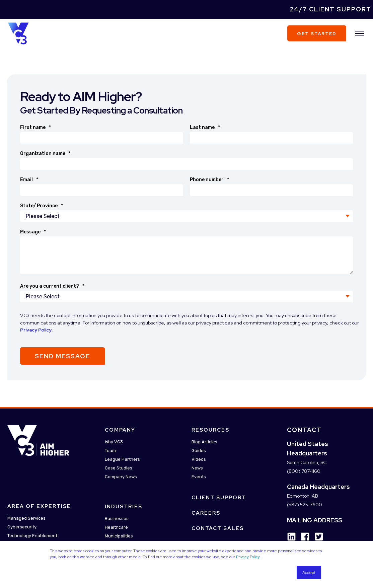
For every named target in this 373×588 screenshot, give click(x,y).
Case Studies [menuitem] (119, 468)
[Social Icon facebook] (303, 537)
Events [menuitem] (199, 477)
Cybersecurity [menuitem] (22, 527)
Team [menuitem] (110, 451)
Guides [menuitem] (199, 451)
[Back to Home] (18, 33)
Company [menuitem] (120, 430)
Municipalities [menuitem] (119, 536)
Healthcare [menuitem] (116, 527)
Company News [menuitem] (121, 477)
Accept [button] (309, 573)
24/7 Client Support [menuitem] (331, 9)
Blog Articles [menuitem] (204, 442)
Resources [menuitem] (210, 430)
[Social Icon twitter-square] (317, 537)
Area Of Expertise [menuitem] (39, 507)
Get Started (317, 33)
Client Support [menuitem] (219, 498)
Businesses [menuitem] (117, 519)
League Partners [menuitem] (122, 459)
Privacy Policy (248, 557)
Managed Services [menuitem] (26, 519)
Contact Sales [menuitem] (218, 528)
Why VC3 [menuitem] (114, 442)
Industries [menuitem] (124, 507)
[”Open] (360, 33)
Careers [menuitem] (206, 513)
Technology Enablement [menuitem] (32, 536)
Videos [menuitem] (199, 459)
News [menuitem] (197, 468)
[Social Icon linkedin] (291, 537)
